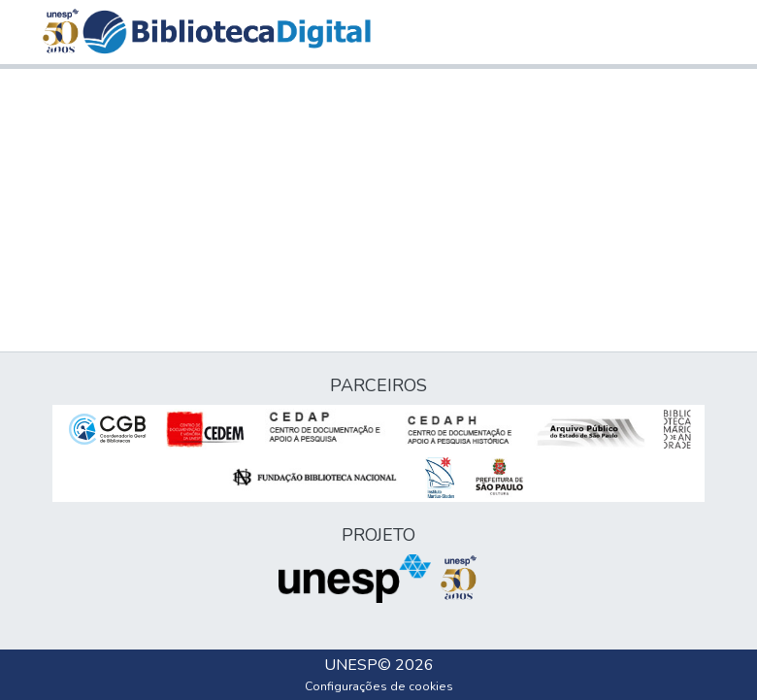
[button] (227, 32)
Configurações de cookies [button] (379, 686)
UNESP (351, 665)
